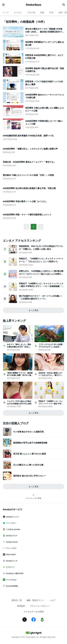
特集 (42, 12)
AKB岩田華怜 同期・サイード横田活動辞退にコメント (27, 214)
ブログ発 (31, 12)
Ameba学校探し (12, 586)
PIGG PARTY (11, 555)
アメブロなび (11, 580)
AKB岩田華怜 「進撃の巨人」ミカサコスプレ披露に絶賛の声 (30, 149)
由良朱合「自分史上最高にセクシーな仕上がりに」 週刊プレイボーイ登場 (51, 375)
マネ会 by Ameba (13, 529)
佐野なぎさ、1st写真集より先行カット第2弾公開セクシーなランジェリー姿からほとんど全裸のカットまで (41, 274)
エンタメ (18, 12)
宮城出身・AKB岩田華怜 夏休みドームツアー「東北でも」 (29, 162)
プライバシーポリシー (40, 606)
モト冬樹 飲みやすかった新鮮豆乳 (29, 432)
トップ (6, 12)
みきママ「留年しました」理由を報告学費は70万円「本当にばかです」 (19, 347)
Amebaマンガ (11, 561)
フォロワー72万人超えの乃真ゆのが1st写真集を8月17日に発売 (19, 402)
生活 (51, 12)
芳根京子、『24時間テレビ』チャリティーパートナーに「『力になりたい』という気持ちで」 (41, 260)
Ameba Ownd (11, 542)
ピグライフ (10, 567)
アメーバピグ (11, 548)
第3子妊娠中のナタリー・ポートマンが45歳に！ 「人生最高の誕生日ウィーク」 (41, 297)
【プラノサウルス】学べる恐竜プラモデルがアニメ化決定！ (51, 346)
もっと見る (34, 310)
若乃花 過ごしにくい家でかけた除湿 (30, 454)
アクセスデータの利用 (34, 612)
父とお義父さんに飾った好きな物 (28, 465)
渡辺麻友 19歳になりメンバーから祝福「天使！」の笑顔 (28, 175)
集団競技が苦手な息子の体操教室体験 (30, 443)
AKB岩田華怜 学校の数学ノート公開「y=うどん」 (25, 201)
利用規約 (21, 606)
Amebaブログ (11, 536)
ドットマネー (11, 523)
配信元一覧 (17, 600)
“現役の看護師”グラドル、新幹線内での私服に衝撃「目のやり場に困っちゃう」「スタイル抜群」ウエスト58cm (20, 376)
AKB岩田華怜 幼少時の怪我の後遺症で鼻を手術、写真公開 (29, 188)
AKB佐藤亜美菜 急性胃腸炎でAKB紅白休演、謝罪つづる (28, 136)
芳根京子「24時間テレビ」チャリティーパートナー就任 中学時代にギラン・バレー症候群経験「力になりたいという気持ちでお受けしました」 (41, 286)
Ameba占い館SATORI (14, 573)
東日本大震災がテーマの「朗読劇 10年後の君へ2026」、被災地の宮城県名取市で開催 (45, 32)
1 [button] (33, 227)
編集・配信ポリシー (36, 600)
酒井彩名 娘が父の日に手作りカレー (30, 476)
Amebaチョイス (12, 517)
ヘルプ (52, 600)
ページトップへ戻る (34, 497)
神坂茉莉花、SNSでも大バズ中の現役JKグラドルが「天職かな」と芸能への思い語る (41, 248)
